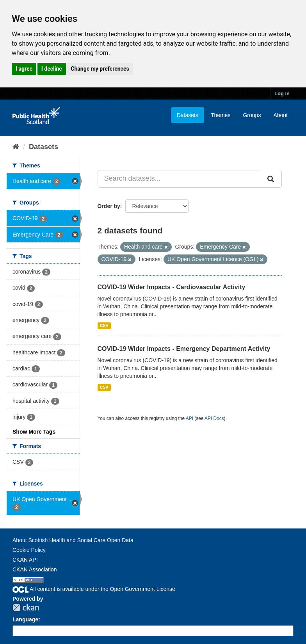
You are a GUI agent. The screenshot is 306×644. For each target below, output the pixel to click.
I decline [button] (52, 69)
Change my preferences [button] (100, 69)
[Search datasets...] (180, 179)
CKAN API (25, 560)
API (189, 418)
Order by (109, 206)
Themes (221, 115)
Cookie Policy (29, 550)
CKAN (26, 608)
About (280, 115)
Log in (282, 93)
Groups (252, 115)
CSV (104, 326)
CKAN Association (35, 569)
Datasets (188, 115)
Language (25, 619)
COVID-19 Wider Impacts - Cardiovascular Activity (172, 287)
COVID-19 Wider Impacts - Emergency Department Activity (184, 349)
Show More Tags (34, 432)
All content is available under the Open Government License (94, 589)
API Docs (214, 418)
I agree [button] (24, 69)
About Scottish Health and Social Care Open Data (73, 540)
